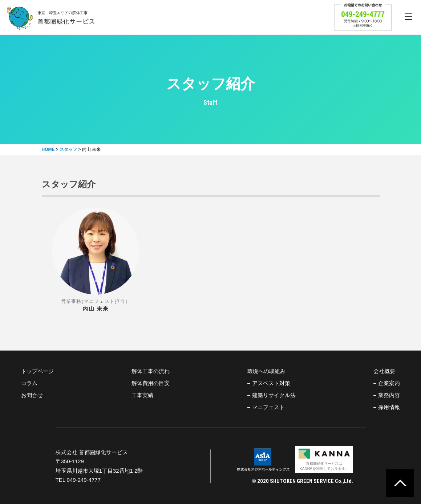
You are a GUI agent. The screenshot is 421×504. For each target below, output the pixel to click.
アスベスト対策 (271, 383)
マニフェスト (268, 407)
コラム (29, 383)
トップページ (37, 371)
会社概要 (384, 371)
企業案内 (389, 383)
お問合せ (32, 395)
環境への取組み (266, 371)
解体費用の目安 (151, 383)
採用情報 (389, 407)
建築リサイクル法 (274, 395)
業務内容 (389, 395)
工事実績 (142, 395)
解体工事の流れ (151, 371)
